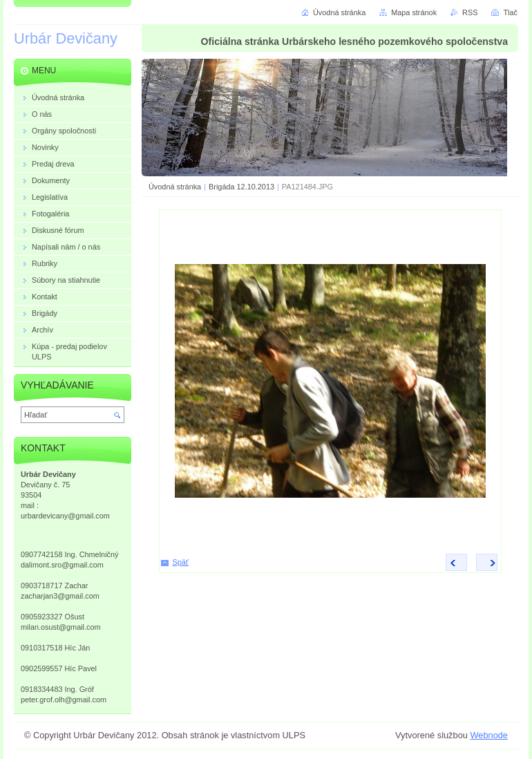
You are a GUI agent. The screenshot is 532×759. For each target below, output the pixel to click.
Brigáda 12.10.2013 (241, 187)
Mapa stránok (414, 12)
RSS (470, 12)
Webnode (489, 735)
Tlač (510, 12)
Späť (181, 562)
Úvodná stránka (175, 187)
